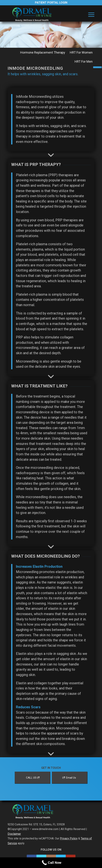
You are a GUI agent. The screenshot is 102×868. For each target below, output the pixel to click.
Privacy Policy (69, 838)
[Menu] (90, 14)
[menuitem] (90, 14)
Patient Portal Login (51, 3)
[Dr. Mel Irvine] (42, 14)
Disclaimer (14, 834)
